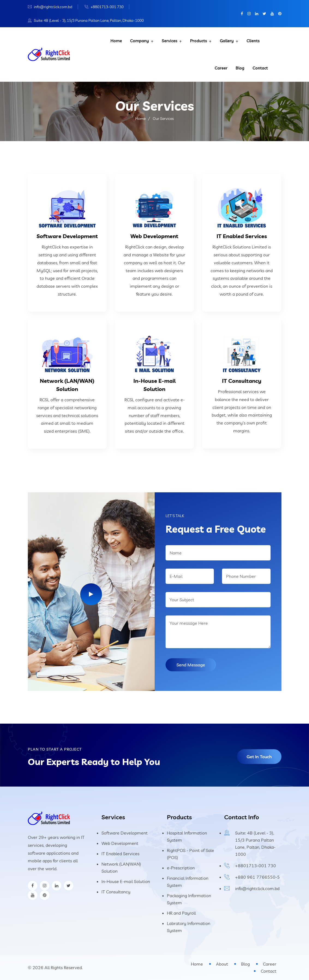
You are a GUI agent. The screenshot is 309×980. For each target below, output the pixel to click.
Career (221, 68)
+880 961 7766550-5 (257, 877)
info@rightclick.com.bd (53, 7)
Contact (260, 68)
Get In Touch (259, 757)
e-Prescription (181, 868)
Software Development (67, 236)
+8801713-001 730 (107, 7)
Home (116, 41)
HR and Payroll (181, 913)
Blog (240, 68)
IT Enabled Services (242, 236)
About (222, 964)
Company (139, 41)
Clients (253, 41)
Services (169, 41)
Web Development (154, 236)
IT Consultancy (242, 381)
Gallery (227, 41)
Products (199, 41)
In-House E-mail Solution (126, 881)
